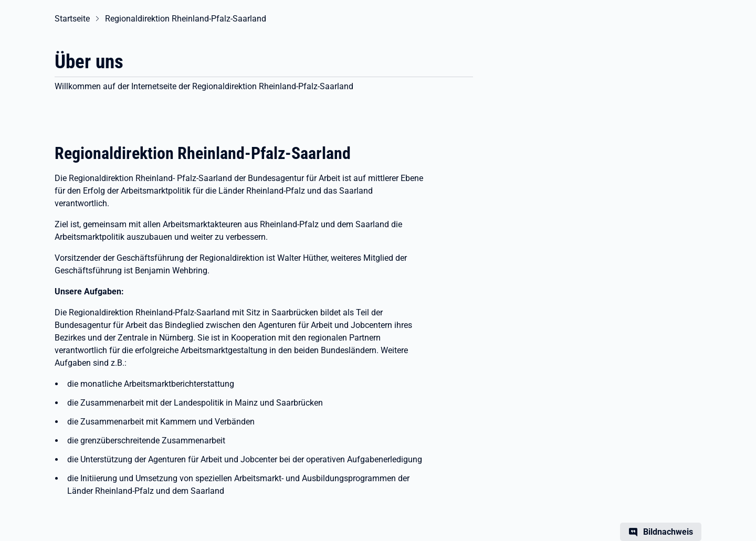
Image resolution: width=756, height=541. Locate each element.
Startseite (72, 19)
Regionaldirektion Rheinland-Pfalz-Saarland (186, 19)
